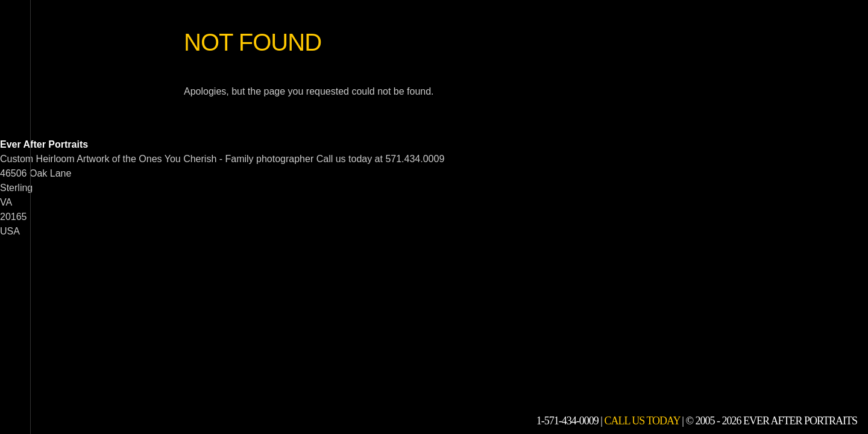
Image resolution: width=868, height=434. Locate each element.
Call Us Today (642, 421)
